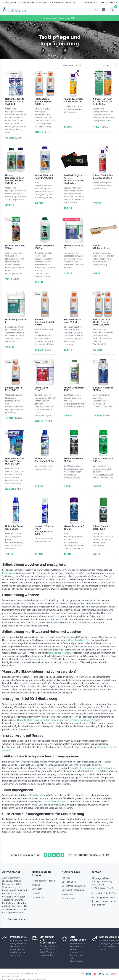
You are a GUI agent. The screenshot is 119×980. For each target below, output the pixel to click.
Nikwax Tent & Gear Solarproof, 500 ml (103, 175)
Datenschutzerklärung (73, 879)
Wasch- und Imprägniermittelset (91, 757)
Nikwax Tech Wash (76, 629)
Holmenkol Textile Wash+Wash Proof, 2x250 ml (15, 102)
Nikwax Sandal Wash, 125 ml (101, 518)
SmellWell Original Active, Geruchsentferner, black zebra (74, 178)
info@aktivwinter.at (104, 886)
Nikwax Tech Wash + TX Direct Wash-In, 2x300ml (103, 102)
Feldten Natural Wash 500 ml (72, 316)
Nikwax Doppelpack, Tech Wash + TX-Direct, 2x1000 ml (15, 178)
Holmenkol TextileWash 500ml (45, 452)
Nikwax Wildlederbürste (101, 244)
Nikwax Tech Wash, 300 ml (15, 244)
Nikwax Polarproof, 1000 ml (103, 383)
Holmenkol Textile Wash (59, 642)
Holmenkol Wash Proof (80, 709)
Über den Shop (69, 871)
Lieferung (103, 2)
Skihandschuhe (36, 784)
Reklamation (38, 886)
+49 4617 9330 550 (104, 882)
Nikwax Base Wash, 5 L (74, 244)
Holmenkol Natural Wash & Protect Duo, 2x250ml (15, 453)
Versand (36, 874)
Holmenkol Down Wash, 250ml (14, 518)
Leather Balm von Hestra (56, 790)
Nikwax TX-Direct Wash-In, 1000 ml (44, 175)
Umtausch (37, 878)
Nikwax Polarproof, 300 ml (74, 518)
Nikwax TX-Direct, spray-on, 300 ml (73, 100)
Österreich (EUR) (14, 908)
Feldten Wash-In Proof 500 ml (14, 383)
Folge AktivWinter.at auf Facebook (104, 892)
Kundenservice (90, 2)
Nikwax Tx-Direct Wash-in (29, 709)
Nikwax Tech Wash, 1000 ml (44, 244)
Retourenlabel (69, 887)
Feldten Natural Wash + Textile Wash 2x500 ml (101, 317)
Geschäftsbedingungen (73, 875)
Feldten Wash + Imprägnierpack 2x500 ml (43, 102)
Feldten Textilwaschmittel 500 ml (44, 317)
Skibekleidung (9, 562)
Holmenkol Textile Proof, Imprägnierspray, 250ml (44, 521)
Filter (106, 66)
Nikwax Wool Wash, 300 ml (74, 452)
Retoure (113, 2)
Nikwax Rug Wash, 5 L (16, 316)
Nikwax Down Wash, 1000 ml (74, 383)
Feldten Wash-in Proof (54, 709)
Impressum (67, 883)
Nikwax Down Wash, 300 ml (103, 452)
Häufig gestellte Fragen (43, 870)
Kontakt (66, 867)
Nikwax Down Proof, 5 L (42, 383)
